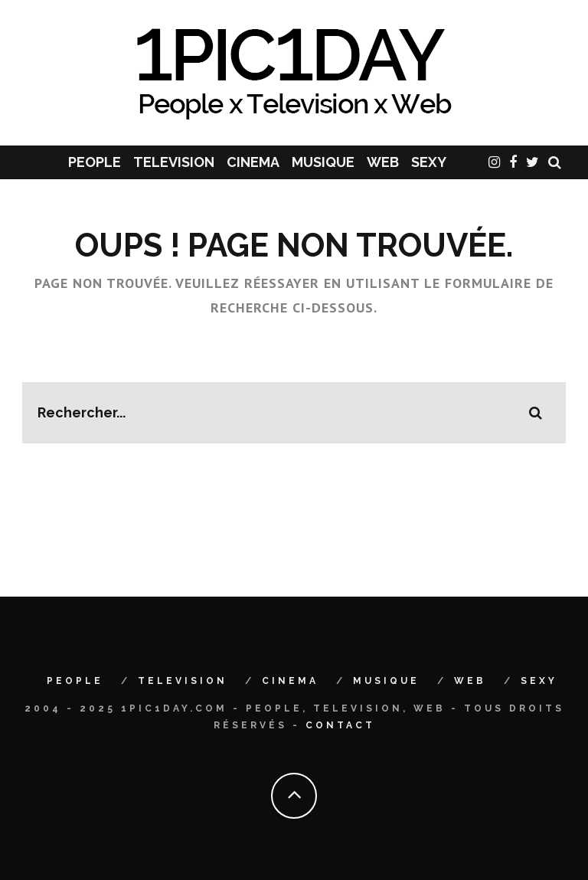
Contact (340, 725)
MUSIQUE (323, 162)
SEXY (429, 162)
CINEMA (253, 162)
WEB (383, 162)
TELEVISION (174, 162)
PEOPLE (95, 162)
